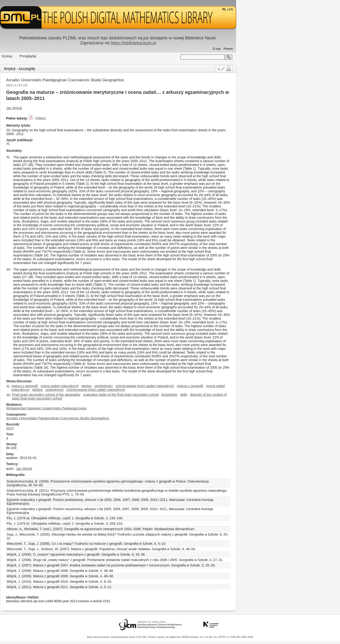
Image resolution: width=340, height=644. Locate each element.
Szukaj (59, 56)
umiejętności (155, 386)
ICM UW (142, 637)
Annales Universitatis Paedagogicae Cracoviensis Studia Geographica (117, 80)
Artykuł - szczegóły (71, 69)
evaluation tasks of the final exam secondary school (173, 395)
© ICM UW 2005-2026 (240, 637)
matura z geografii (76, 386)
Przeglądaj (80, 56)
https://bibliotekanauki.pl (185, 43)
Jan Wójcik (66, 108)
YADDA (186, 637)
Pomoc (280, 49)
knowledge (221, 395)
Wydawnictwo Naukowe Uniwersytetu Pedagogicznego (98, 408)
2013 (61, 85)
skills (235, 395)
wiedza (138, 386)
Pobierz (92, 118)
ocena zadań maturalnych (111, 386)
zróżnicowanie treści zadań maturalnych (197, 386)
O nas (269, 49)
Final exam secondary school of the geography (98, 395)
